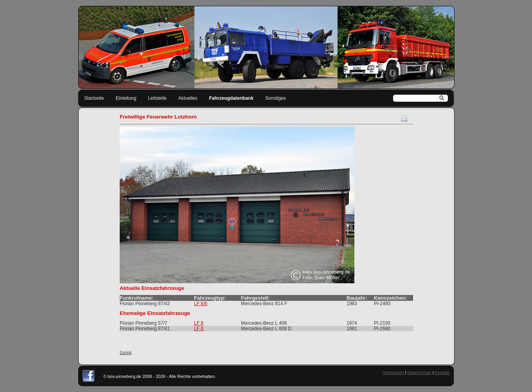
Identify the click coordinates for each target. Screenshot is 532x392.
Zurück (126, 353)
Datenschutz (420, 372)
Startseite (94, 98)
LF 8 (199, 323)
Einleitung (126, 98)
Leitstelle (157, 98)
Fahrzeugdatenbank (231, 98)
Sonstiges (276, 98)
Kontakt (442, 372)
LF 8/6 (201, 304)
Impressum (393, 372)
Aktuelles (188, 98)
